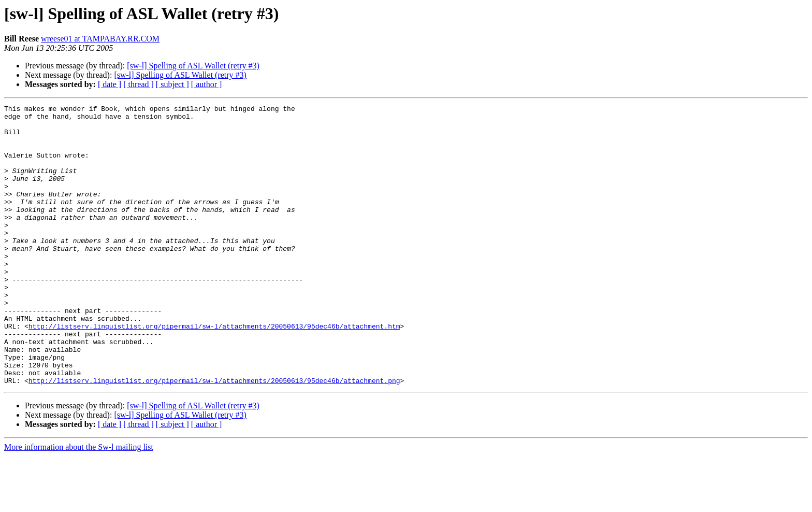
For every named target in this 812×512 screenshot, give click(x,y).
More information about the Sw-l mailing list (79, 503)
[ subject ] (172, 84)
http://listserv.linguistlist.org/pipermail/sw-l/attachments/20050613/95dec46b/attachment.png (214, 436)
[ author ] (207, 84)
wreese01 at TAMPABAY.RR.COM (100, 39)
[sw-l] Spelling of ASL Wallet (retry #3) (193, 66)
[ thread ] (139, 84)
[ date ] (110, 84)
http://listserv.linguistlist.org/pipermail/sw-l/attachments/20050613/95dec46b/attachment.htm (214, 371)
